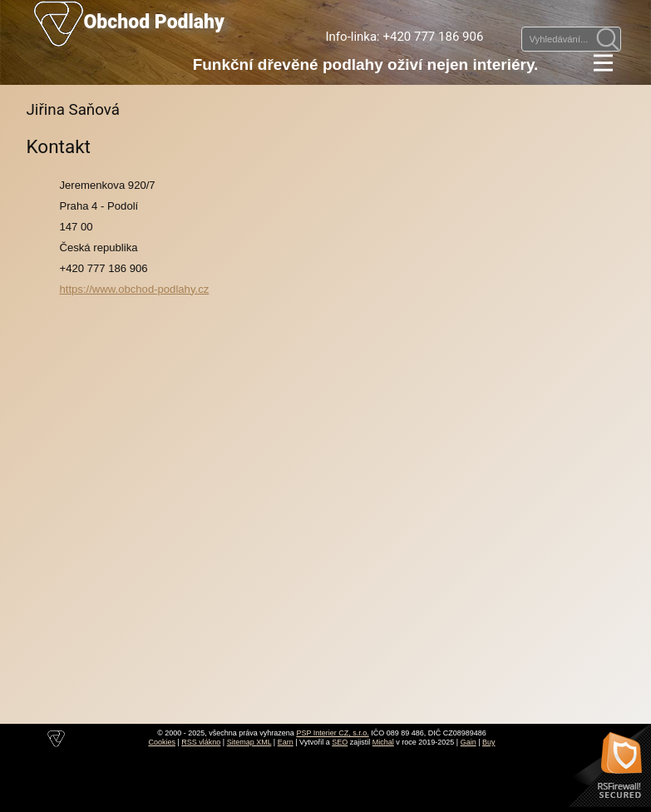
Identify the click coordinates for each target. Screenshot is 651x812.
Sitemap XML (249, 742)
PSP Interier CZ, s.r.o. (332, 733)
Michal (383, 742)
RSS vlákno (201, 742)
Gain (469, 742)
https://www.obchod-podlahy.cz (135, 289)
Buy (489, 742)
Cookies (162, 742)
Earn (286, 742)
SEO (340, 742)
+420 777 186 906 (433, 37)
